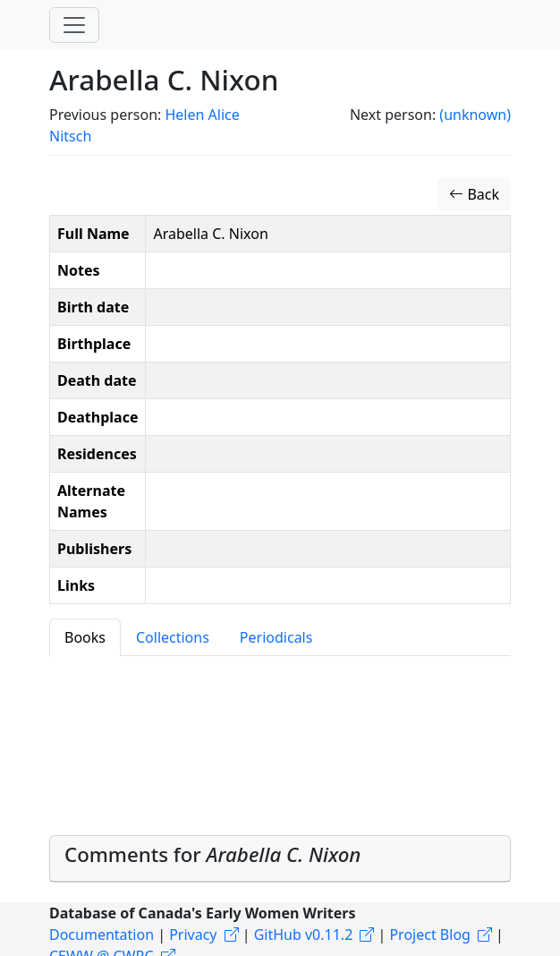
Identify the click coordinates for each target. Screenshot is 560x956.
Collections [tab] (173, 637)
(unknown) (475, 115)
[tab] (280, 859)
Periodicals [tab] (276, 637)
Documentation (102, 935)
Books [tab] (85, 637)
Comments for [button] (212, 854)
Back (474, 194)
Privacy (193, 935)
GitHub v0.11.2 (304, 935)
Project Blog (429, 935)
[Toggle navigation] (74, 25)
